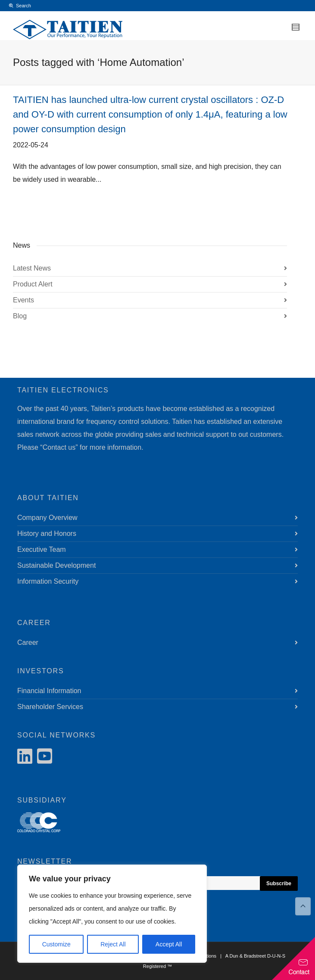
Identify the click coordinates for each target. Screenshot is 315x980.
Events (23, 300)
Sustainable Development (56, 565)
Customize (56, 944)
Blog (20, 316)
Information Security (48, 581)
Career (28, 642)
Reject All (113, 944)
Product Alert (33, 284)
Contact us (59, 447)
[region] (112, 914)
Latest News (32, 268)
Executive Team (42, 549)
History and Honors (47, 534)
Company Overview (47, 518)
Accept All (169, 944)
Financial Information (49, 691)
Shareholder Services (50, 707)
